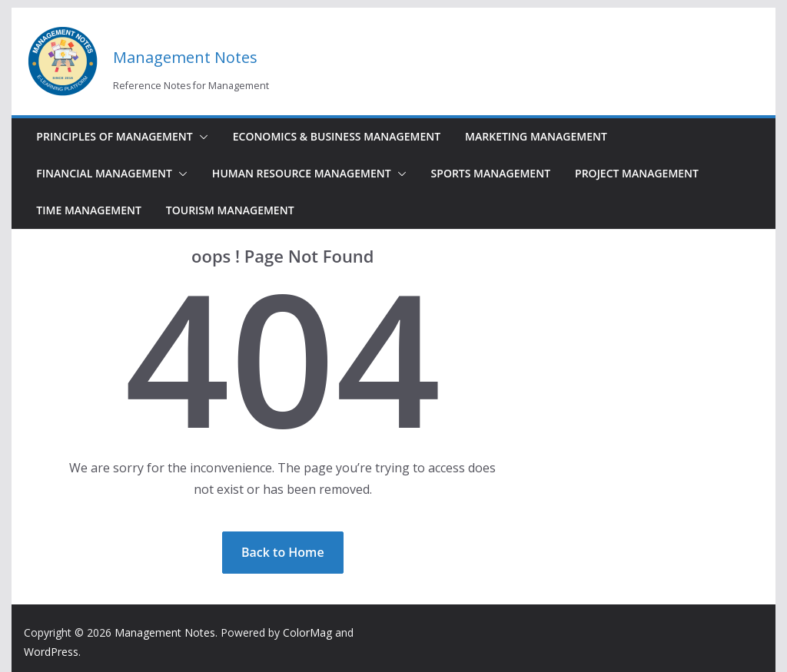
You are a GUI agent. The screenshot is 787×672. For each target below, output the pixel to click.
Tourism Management (230, 210)
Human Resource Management (302, 173)
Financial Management (104, 173)
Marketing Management (536, 136)
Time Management (88, 210)
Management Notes (185, 57)
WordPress (51, 652)
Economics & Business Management (337, 136)
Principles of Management (114, 136)
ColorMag (307, 632)
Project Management (637, 173)
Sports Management (491, 173)
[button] (201, 137)
